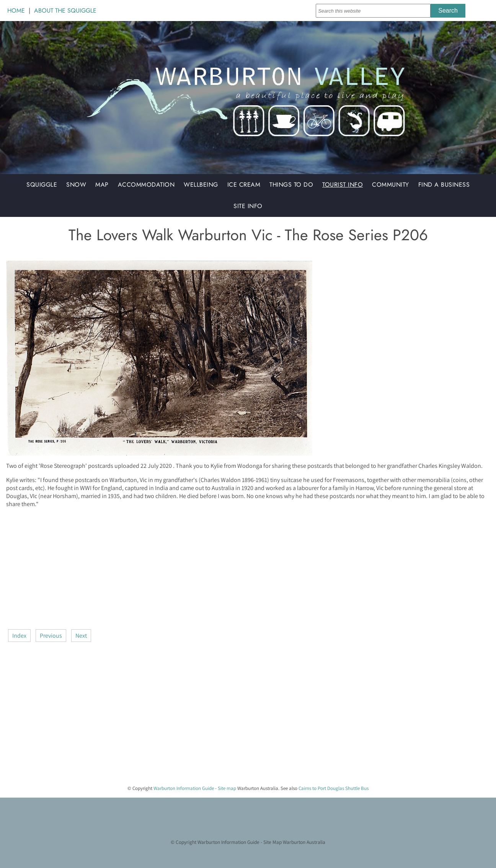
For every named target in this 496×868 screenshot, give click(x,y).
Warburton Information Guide (184, 788)
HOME (16, 11)
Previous (51, 636)
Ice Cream (244, 185)
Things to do (291, 185)
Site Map (272, 842)
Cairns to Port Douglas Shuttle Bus (334, 788)
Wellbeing (201, 185)
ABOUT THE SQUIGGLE (65, 11)
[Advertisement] (236, 568)
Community (391, 185)
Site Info (248, 206)
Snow (76, 185)
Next (81, 636)
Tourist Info (343, 185)
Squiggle (42, 185)
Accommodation (146, 185)
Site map (227, 788)
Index (19, 636)
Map (102, 185)
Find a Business (444, 185)
